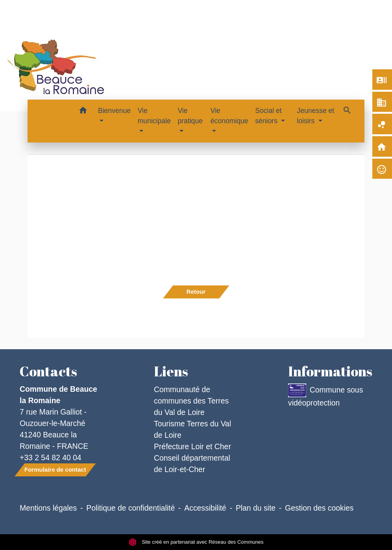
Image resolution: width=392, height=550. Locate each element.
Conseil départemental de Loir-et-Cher (192, 464)
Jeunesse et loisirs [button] (315, 116)
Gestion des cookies (319, 508)
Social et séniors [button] (268, 116)
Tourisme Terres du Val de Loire (192, 429)
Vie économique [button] (229, 116)
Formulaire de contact (55, 469)
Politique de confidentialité (130, 508)
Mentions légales (48, 508)
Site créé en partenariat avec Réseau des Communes (196, 542)
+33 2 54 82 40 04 (51, 457)
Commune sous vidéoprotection (325, 395)
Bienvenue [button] (114, 111)
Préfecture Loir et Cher (192, 446)
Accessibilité (205, 508)
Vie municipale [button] (154, 116)
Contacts (48, 371)
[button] (83, 112)
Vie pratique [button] (190, 116)
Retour (196, 292)
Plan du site (256, 508)
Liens (171, 371)
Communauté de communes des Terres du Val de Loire (191, 401)
